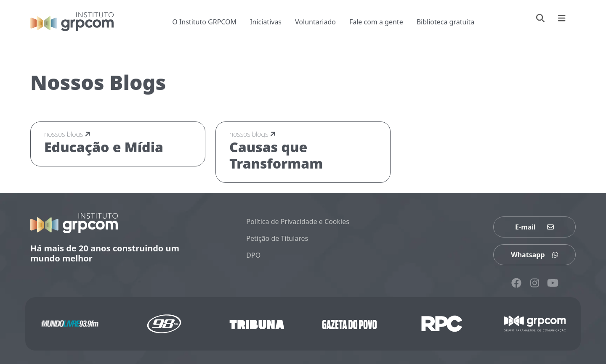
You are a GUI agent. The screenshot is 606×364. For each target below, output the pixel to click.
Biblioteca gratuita (446, 22)
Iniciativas (266, 22)
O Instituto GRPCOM (204, 22)
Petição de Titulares (277, 238)
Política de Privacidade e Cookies (298, 222)
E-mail (534, 227)
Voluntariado (315, 22)
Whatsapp (534, 255)
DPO (253, 255)
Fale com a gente (376, 22)
